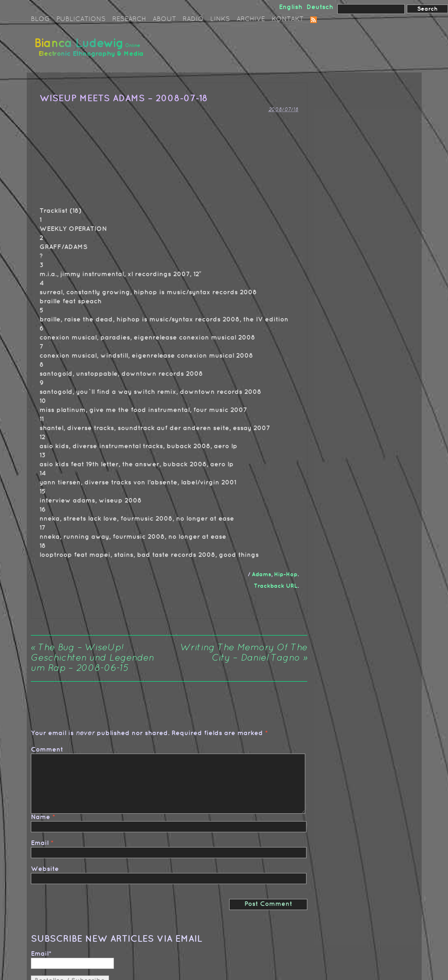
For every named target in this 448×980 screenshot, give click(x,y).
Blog (40, 19)
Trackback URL (276, 586)
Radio (193, 19)
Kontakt (288, 19)
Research (129, 19)
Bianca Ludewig (91, 51)
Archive (251, 19)
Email (40, 843)
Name (41, 817)
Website (45, 869)
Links (220, 19)
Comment (47, 750)
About (164, 19)
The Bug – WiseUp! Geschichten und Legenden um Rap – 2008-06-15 (92, 658)
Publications (81, 19)
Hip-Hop (286, 574)
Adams (261, 574)
